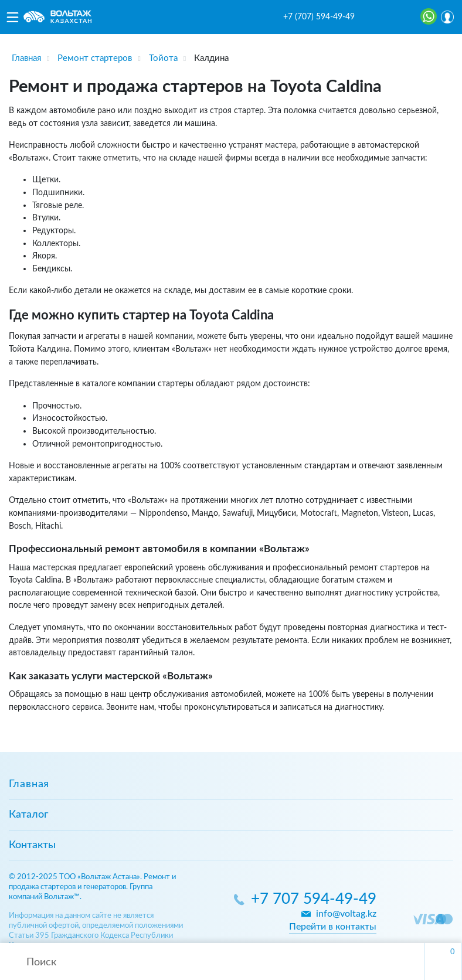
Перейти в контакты (333, 927)
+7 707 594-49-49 (314, 899)
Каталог (28, 815)
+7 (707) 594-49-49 (319, 17)
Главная (29, 784)
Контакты (32, 845)
